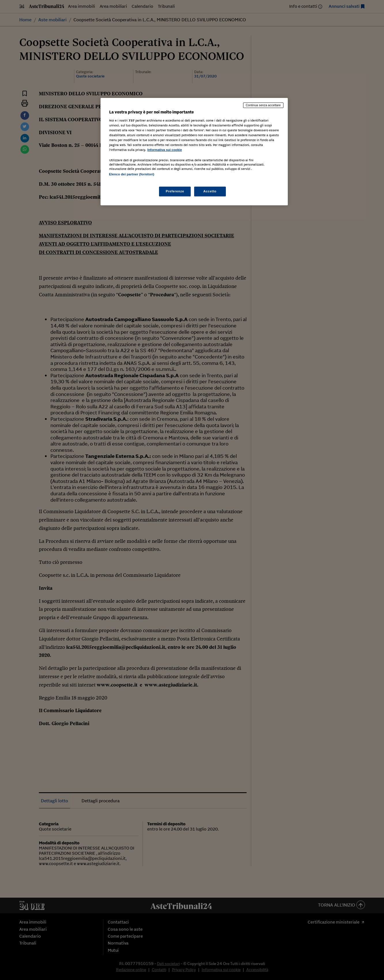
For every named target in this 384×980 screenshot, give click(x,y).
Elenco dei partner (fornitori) (132, 174)
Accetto (210, 191)
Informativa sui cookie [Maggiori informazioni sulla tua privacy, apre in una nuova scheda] (165, 150)
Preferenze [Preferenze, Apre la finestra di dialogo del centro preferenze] (175, 191)
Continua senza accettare (263, 105)
